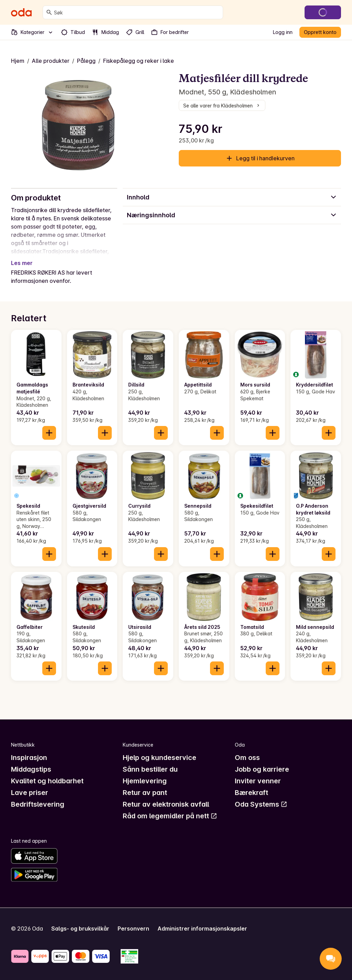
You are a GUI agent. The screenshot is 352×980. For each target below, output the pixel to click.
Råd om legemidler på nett (170, 816)
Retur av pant (145, 793)
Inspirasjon (29, 758)
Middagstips (31, 769)
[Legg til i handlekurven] (49, 433)
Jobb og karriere (262, 769)
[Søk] (49, 12)
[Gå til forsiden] (21, 12)
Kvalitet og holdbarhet (47, 781)
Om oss (247, 758)
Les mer (22, 263)
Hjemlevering (145, 781)
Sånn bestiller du (150, 769)
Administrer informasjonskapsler (202, 929)
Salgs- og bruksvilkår (80, 929)
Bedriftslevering (38, 804)
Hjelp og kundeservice (159, 758)
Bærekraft (251, 793)
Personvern (133, 929)
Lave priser (30, 793)
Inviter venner (258, 781)
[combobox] (137, 12)
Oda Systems (261, 804)
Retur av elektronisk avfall (166, 804)
